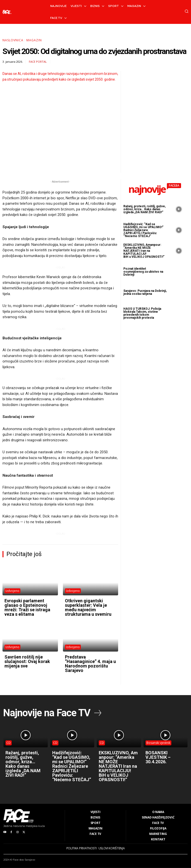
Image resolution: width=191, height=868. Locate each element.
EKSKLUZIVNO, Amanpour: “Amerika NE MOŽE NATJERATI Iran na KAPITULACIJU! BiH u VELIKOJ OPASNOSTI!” (144, 251)
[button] (187, 11)
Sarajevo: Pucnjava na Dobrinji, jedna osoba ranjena (145, 292)
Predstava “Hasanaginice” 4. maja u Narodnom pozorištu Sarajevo (90, 664)
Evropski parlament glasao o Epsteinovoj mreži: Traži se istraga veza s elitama (27, 607)
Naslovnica (13, 40)
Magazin (34, 40)
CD (9, 743)
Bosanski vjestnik (158, 743)
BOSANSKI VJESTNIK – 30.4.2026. (158, 757)
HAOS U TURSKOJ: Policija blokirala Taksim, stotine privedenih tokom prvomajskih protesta (142, 313)
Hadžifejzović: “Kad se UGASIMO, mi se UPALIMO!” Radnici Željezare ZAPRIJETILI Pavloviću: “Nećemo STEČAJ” (143, 230)
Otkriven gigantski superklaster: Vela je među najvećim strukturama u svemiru (88, 607)
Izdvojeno (12, 591)
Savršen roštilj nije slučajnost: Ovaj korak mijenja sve (27, 661)
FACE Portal (38, 62)
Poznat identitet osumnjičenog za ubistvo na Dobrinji (143, 272)
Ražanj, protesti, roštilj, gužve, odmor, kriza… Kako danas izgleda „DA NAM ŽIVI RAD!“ (144, 209)
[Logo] (7, 12)
